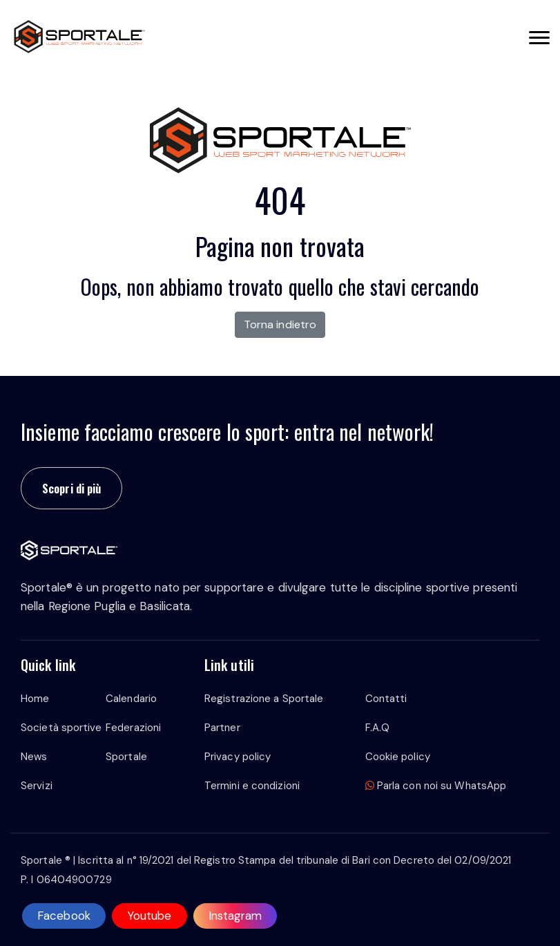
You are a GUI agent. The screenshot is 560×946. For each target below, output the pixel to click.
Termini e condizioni (252, 786)
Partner (222, 728)
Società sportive (61, 728)
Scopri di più (71, 488)
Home (35, 699)
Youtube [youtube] (149, 916)
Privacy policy (238, 757)
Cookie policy (398, 757)
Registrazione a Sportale (264, 699)
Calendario (131, 699)
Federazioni (133, 728)
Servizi (37, 786)
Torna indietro (280, 324)
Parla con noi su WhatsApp (436, 786)
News (34, 757)
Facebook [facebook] (64, 916)
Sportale (126, 757)
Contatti (386, 699)
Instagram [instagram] (235, 916)
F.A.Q (378, 728)
